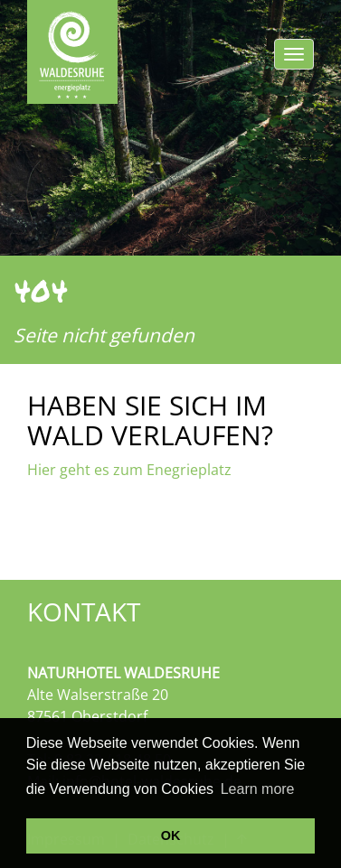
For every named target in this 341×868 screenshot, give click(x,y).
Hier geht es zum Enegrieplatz (129, 470)
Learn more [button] (258, 789)
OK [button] (171, 835)
